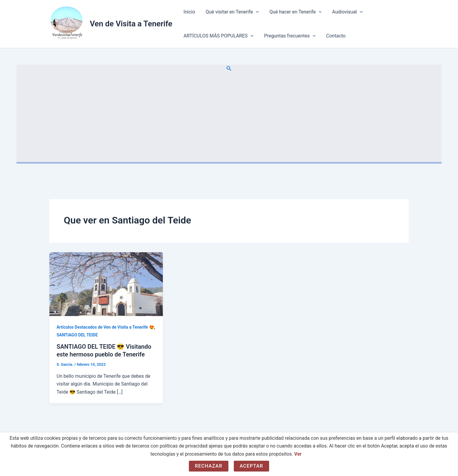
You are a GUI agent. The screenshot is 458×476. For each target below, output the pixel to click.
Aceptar (251, 466)
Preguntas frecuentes (288, 36)
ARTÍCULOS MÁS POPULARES (218, 36)
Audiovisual (344, 12)
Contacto (333, 36)
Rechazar (209, 466)
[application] (254, 12)
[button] (229, 68)
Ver (298, 454)
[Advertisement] (229, 117)
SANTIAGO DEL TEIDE (77, 335)
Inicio (189, 12)
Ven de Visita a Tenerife (131, 24)
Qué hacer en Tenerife (293, 12)
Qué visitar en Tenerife (231, 12)
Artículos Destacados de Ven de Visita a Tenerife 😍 (105, 327)
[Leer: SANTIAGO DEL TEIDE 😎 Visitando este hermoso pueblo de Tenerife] (106, 284)
